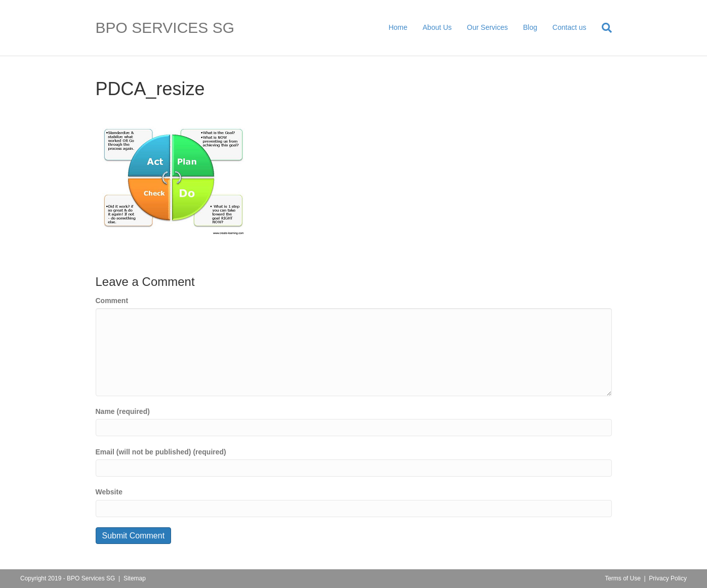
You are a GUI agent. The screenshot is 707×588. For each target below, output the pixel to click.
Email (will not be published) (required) (161, 452)
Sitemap (135, 578)
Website (109, 492)
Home (398, 27)
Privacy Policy (668, 578)
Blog (530, 27)
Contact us (570, 27)
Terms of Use (623, 578)
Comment (112, 301)
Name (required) (123, 411)
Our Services (488, 27)
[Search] (603, 28)
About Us (437, 27)
